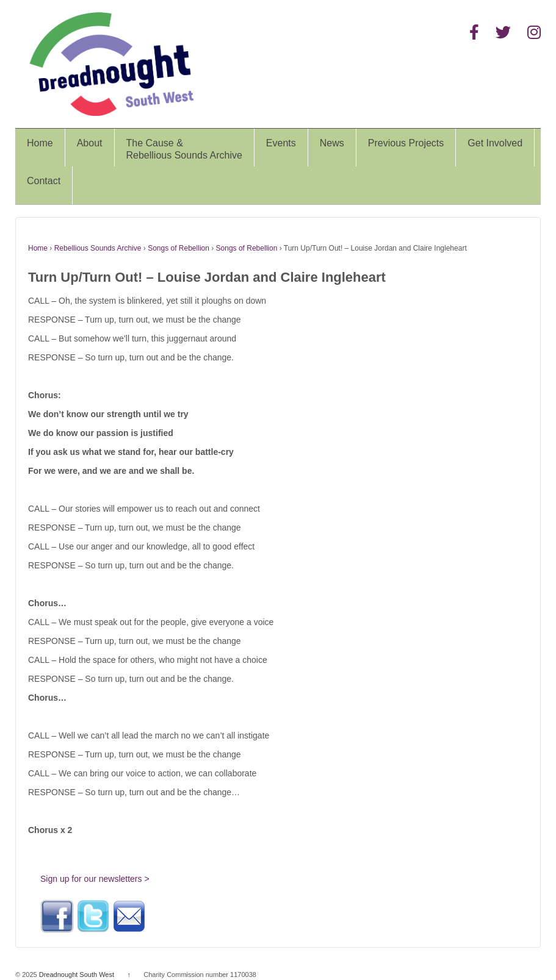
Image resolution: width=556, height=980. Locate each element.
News (332, 143)
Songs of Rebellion (179, 248)
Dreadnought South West (77, 975)
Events (281, 143)
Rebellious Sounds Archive (98, 248)
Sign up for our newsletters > (95, 879)
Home (40, 143)
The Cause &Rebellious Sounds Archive (184, 149)
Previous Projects (406, 143)
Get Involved (495, 143)
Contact (44, 181)
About (90, 143)
